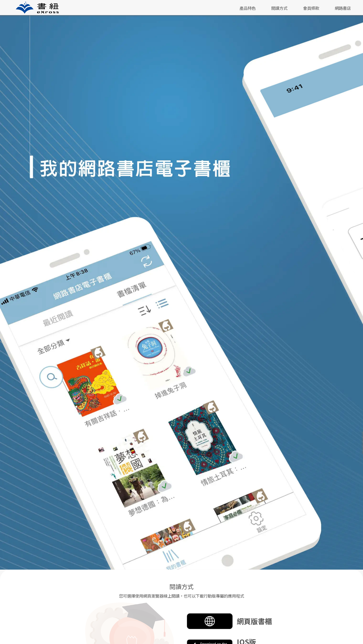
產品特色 (248, 8)
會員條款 (311, 8)
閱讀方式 (279, 8)
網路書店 (343, 8)
